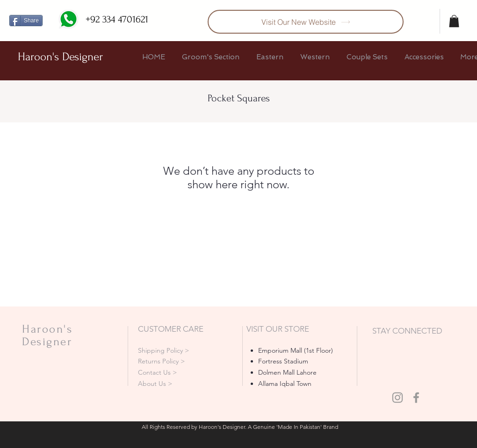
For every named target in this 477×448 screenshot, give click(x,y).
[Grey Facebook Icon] (416, 398)
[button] (454, 21)
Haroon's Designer (60, 57)
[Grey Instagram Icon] (397, 398)
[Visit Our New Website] (306, 22)
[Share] (26, 21)
